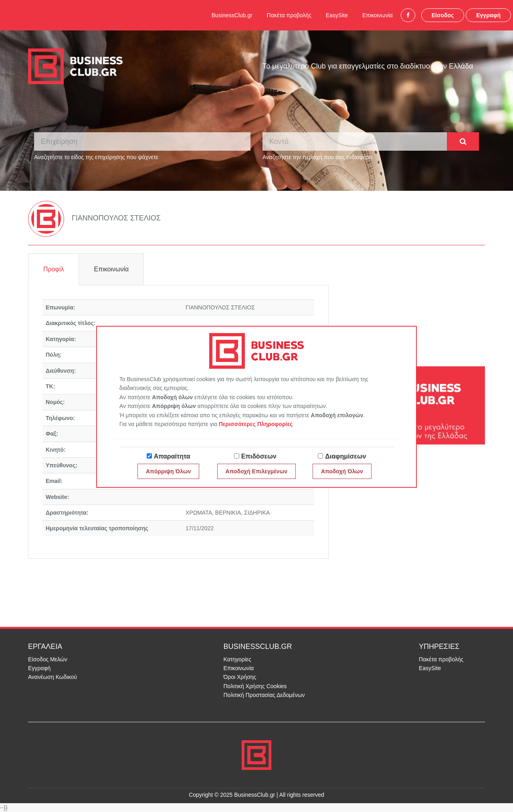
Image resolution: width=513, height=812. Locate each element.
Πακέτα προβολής (289, 15)
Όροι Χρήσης (240, 677)
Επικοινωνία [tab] (111, 269)
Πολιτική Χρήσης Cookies (255, 686)
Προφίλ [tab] (54, 269)
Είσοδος (443, 15)
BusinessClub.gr (232, 15)
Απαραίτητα (172, 456)
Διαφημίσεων (345, 456)
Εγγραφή (488, 15)
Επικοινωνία (378, 15)
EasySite (337, 15)
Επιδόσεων (259, 456)
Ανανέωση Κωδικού (53, 677)
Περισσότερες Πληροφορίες (256, 424)
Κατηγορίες (237, 659)
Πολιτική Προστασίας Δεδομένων (264, 695)
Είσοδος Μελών (48, 659)
